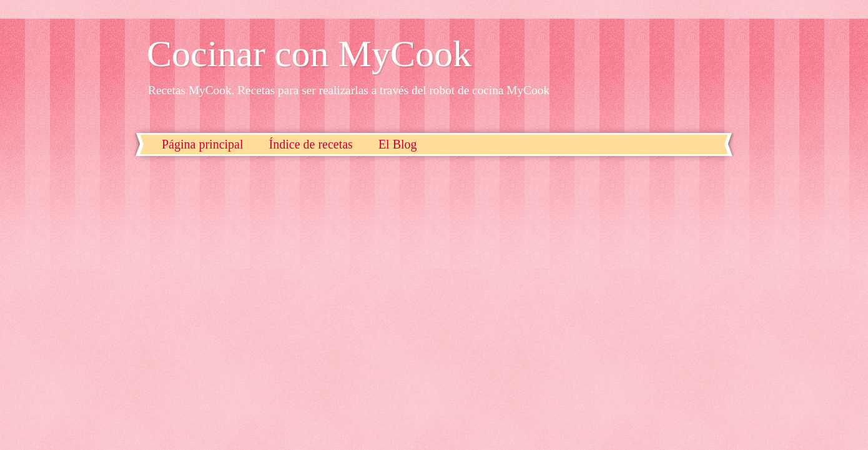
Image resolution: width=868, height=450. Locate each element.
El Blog (398, 144)
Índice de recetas (311, 144)
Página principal (203, 144)
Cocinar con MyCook (309, 54)
